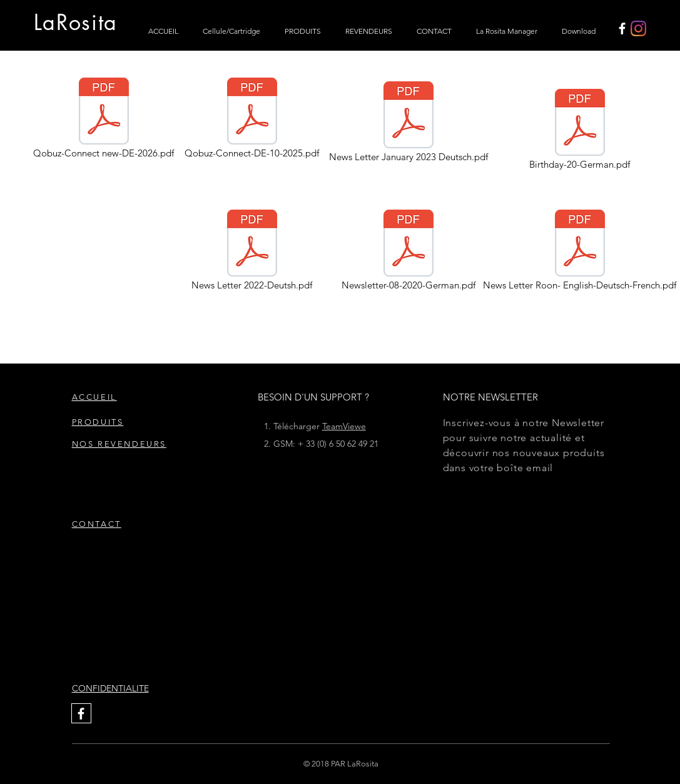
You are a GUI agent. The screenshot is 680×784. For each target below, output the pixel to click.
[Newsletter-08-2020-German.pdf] (409, 251)
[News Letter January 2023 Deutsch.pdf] (409, 123)
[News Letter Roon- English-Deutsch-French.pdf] (580, 251)
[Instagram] (638, 28)
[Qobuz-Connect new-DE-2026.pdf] (104, 119)
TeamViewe (344, 426)
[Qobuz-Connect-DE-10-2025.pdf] (252, 119)
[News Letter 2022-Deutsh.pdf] (252, 251)
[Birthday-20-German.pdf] (580, 130)
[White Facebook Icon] (622, 28)
